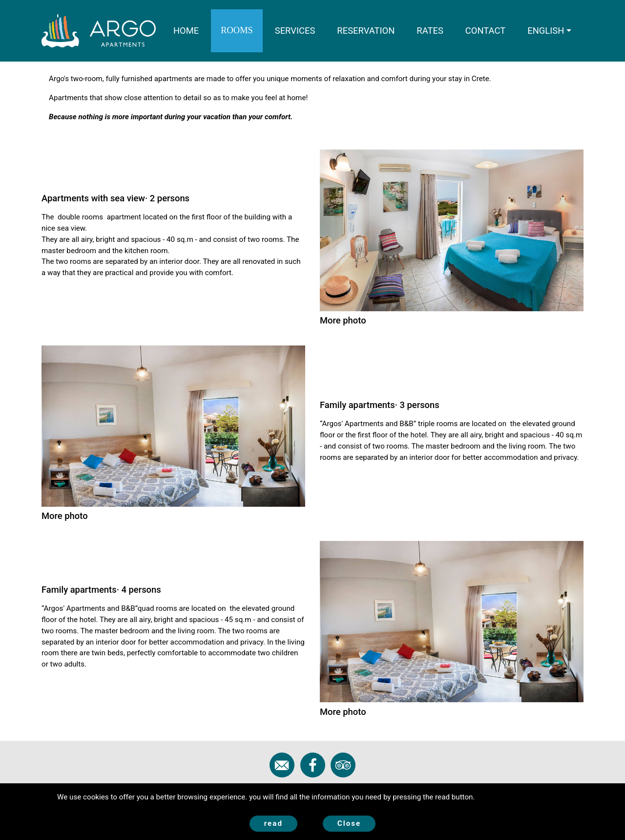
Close (349, 823)
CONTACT (485, 31)
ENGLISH (546, 31)
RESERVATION (366, 31)
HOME (191, 30)
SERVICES (295, 31)
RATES (430, 31)
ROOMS (237, 30)
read (273, 823)
